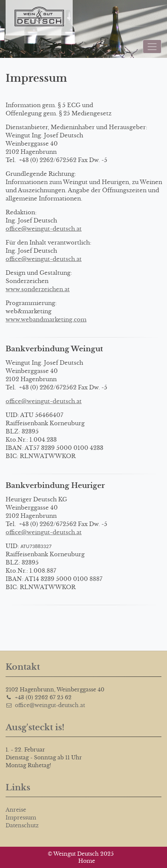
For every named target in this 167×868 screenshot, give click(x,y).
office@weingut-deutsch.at (44, 229)
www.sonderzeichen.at (38, 289)
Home (87, 861)
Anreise (16, 810)
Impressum (21, 818)
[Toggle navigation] (152, 46)
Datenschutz (22, 825)
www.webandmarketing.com (46, 319)
